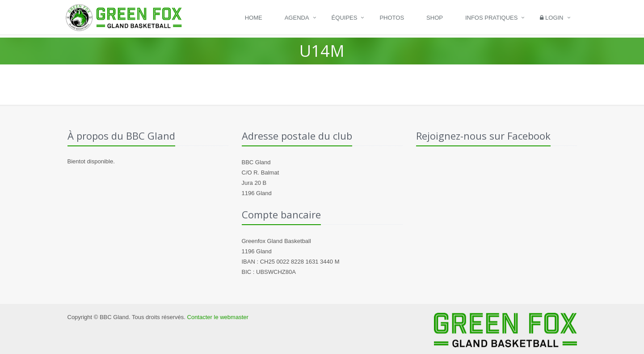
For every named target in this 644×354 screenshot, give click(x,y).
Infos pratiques (492, 18)
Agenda (297, 18)
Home (254, 18)
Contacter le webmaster (218, 317)
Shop (435, 18)
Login (551, 18)
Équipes (345, 18)
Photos (392, 18)
